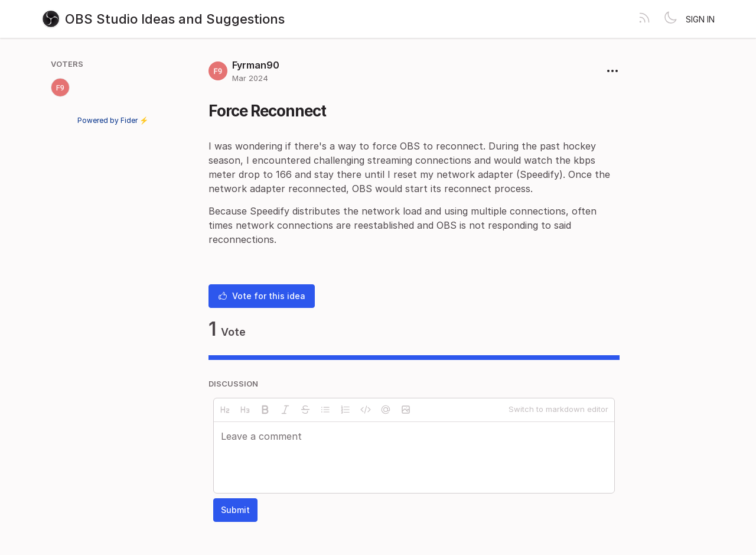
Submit (235, 510)
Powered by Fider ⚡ (113, 120)
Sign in (700, 19)
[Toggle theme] (670, 19)
